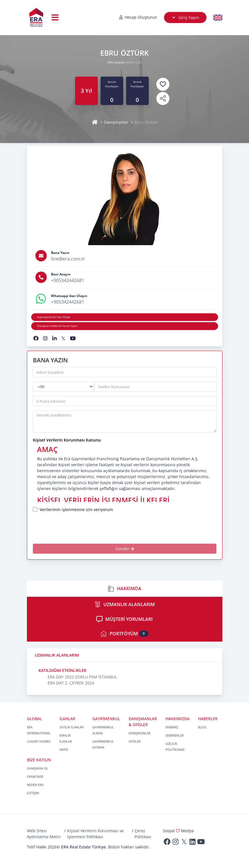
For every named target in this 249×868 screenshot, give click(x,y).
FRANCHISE (35, 776)
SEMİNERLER (175, 735)
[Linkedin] (193, 843)
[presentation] (85, 528)
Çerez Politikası (143, 834)
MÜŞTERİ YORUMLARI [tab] (124, 619)
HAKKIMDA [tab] (125, 589)
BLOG (202, 727)
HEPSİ (64, 750)
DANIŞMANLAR (140, 733)
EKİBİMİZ (172, 727)
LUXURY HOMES (39, 741)
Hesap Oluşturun (138, 17)
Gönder (125, 549)
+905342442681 (68, 280)
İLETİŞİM (33, 793)
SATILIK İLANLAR (72, 727)
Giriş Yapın (185, 17)
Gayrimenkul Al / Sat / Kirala (54, 317)
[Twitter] (184, 843)
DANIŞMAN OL (38, 768)
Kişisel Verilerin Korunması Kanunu (67, 440)
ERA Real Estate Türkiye (84, 847)
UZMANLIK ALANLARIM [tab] (125, 605)
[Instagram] (176, 843)
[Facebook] (167, 843)
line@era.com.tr (68, 259)
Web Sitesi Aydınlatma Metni (44, 834)
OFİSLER (135, 741)
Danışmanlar (116, 122)
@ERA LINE (134, 62)
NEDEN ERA (35, 785)
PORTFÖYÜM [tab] (124, 634)
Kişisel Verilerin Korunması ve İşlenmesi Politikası (95, 834)
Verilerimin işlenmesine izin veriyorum (76, 509)
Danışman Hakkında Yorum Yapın (57, 326)
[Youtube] (201, 843)
